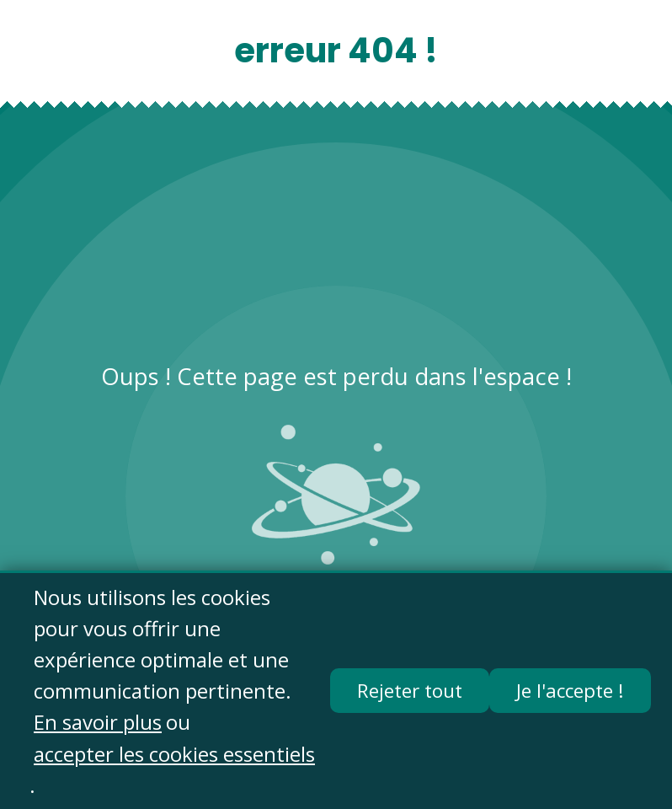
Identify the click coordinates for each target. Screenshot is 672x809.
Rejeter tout (410, 691)
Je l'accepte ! (570, 691)
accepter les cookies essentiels (174, 754)
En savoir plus (98, 723)
